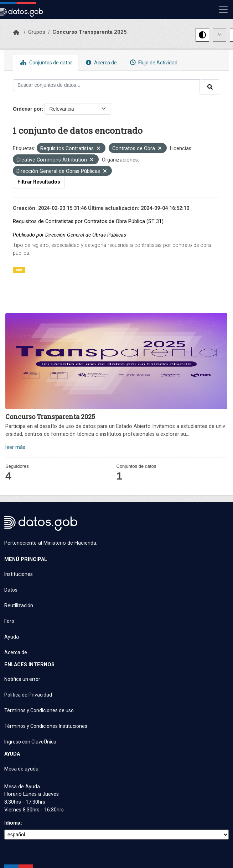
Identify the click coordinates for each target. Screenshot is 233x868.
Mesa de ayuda (21, 769)
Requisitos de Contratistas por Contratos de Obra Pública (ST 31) (88, 221)
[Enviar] (210, 87)
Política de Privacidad (28, 695)
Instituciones (19, 574)
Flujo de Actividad (153, 62)
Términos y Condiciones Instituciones (46, 726)
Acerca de (100, 62)
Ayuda (12, 637)
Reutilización (19, 605)
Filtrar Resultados (39, 182)
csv (19, 270)
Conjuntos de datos (46, 62)
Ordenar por (27, 109)
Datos (11, 590)
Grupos (37, 32)
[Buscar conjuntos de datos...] (106, 85)
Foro (9, 621)
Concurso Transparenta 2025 (90, 32)
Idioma (12, 823)
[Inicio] (16, 33)
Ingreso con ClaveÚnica (30, 742)
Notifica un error (22, 679)
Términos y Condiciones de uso (39, 710)
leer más (15, 447)
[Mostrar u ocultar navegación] (223, 10)
